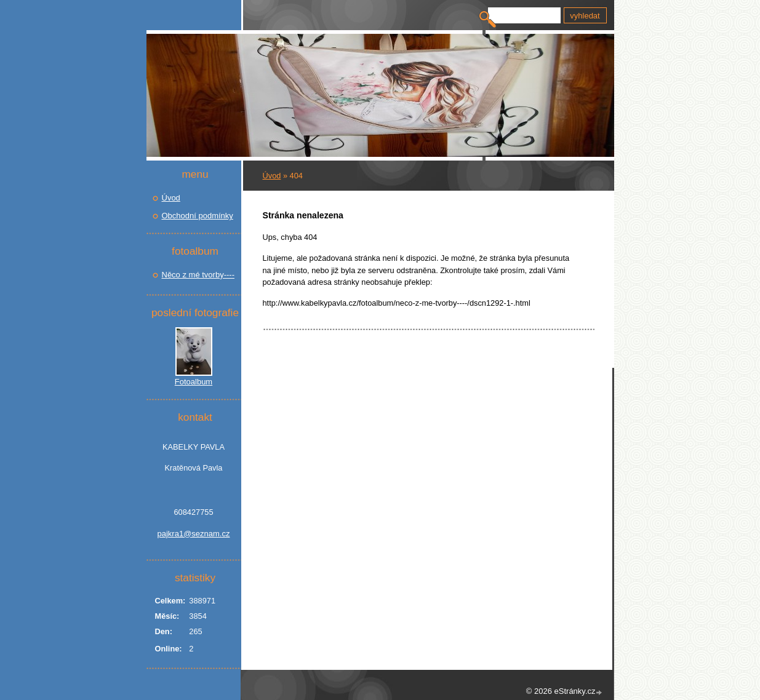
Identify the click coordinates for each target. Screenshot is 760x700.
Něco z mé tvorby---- (198, 275)
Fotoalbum (194, 382)
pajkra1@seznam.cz (194, 534)
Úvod (272, 176)
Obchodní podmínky (198, 216)
